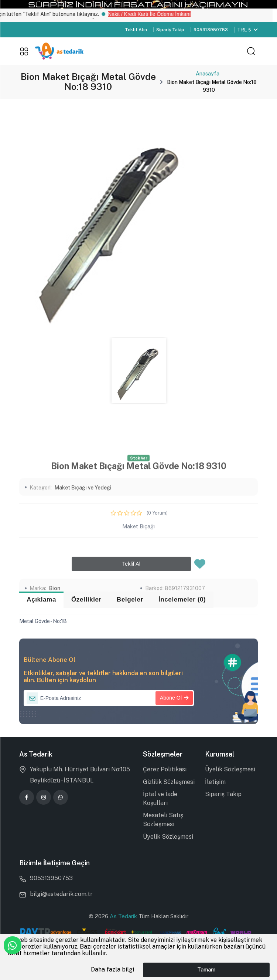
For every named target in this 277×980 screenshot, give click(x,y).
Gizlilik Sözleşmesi (169, 782)
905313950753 (211, 30)
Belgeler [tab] (130, 600)
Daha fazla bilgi (112, 969)
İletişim (215, 782)
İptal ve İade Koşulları (160, 799)
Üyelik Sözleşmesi (168, 837)
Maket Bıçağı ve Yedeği (83, 566)
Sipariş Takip (170, 30)
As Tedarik (124, 916)
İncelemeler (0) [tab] (182, 600)
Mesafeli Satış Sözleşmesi (163, 820)
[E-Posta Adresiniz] (109, 698)
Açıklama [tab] (41, 600)
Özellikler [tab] (86, 600)
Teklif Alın (136, 30)
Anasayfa (208, 74)
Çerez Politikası (165, 769)
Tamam (206, 969)
